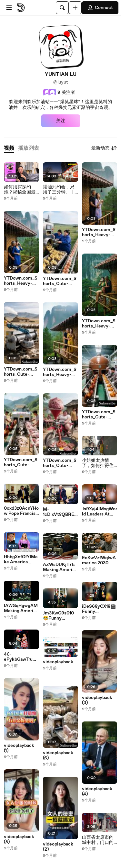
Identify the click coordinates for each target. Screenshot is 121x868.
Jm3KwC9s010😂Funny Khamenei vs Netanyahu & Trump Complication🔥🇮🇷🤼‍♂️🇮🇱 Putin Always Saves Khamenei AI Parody (60, 616)
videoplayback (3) (97, 700)
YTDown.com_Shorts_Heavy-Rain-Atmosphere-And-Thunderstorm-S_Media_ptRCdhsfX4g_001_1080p (99, 232)
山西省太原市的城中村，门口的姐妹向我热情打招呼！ (98, 840)
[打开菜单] (9, 8)
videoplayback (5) (19, 839)
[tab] (9, 148)
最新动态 (104, 148)
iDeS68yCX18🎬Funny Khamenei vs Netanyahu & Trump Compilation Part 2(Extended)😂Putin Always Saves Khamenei (99, 609)
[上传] (75, 8)
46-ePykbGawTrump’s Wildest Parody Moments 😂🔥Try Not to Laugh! (20, 657)
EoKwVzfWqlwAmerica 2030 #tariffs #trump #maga (99, 560)
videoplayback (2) (58, 847)
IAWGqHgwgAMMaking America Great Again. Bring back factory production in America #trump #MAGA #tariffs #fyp (21, 608)
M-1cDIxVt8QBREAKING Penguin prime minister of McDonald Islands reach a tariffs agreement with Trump (60, 512)
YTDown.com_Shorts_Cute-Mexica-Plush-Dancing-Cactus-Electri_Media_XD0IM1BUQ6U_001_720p (99, 415)
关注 (61, 121)
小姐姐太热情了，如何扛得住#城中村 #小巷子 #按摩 (99, 463)
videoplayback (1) (19, 748)
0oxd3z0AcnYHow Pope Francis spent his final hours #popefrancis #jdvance (21, 511)
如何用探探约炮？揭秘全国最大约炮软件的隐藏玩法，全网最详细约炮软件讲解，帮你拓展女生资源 (20, 190)
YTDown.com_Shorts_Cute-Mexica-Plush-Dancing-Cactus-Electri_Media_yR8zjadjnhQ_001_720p (21, 372)
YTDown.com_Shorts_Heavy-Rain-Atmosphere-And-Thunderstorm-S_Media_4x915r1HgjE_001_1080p (21, 281)
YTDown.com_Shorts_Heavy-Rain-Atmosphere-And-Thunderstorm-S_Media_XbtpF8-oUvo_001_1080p (99, 324)
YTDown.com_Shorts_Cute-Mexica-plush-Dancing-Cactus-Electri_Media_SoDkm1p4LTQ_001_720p (60, 281)
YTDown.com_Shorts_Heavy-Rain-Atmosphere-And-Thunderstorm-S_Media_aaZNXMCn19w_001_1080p (60, 372)
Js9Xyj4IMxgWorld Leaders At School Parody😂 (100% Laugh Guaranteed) (100, 512)
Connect (100, 8)
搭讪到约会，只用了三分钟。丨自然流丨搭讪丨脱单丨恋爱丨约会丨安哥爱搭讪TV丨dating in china (59, 190)
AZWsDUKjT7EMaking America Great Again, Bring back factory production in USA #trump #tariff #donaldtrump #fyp (60, 567)
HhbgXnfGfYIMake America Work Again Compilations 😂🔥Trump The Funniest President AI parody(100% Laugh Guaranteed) (21, 559)
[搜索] (62, 8)
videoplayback (58, 662)
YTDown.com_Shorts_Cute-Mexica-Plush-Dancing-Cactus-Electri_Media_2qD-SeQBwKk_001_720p (60, 463)
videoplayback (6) (58, 756)
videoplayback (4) (97, 792)
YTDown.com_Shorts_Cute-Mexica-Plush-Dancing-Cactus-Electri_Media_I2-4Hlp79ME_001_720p (21, 462)
